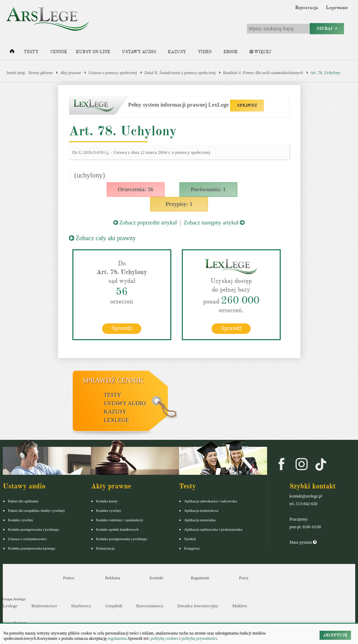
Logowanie (337, 8)
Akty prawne (71, 73)
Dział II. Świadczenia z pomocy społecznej (180, 73)
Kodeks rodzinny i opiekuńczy (120, 520)
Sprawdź (122, 328)
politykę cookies (164, 638)
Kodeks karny (107, 501)
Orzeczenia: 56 (136, 189)
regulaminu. (117, 638)
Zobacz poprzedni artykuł (145, 223)
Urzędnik (114, 606)
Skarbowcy (81, 606)
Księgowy (192, 548)
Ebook (231, 52)
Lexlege (10, 606)
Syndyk (190, 539)
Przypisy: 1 (179, 204)
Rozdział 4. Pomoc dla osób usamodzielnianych (263, 73)
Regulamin (200, 578)
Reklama (113, 578)
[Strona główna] (12, 53)
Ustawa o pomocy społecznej (113, 73)
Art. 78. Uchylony (325, 73)
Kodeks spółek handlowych (117, 529)
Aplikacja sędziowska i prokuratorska (213, 529)
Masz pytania (303, 542)
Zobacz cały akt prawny (102, 238)
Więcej (260, 52)
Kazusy (177, 52)
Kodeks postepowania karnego (32, 548)
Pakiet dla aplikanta (23, 501)
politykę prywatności (199, 638)
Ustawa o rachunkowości (27, 539)
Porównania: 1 (208, 189)
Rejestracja (307, 8)
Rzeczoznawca (150, 606)
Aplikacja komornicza (201, 510)
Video (205, 52)
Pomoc (69, 578)
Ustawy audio (139, 52)
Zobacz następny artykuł (214, 223)
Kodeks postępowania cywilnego (33, 529)
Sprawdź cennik (113, 380)
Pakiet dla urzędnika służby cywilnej (36, 510)
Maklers (240, 606)
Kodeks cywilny (21, 520)
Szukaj (327, 28)
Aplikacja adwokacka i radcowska (211, 501)
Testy (31, 52)
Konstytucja (105, 548)
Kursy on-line (93, 52)
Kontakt (156, 578)
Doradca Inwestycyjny (198, 606)
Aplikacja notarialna (200, 520)
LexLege (116, 420)
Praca (244, 578)
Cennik (59, 52)
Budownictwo (44, 606)
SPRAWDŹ (247, 105)
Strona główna (41, 73)
